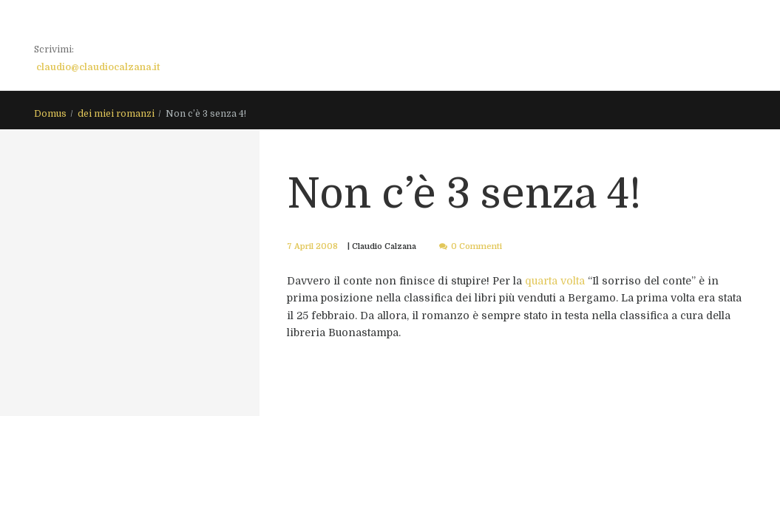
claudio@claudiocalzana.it (98, 67)
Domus (50, 114)
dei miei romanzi (116, 114)
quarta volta (556, 281)
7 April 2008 (312, 246)
